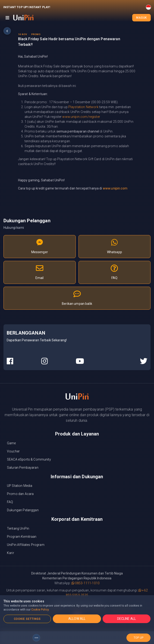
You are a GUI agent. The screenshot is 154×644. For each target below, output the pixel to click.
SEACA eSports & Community (29, 459)
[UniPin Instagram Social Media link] (44, 361)
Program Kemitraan (22, 537)
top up (138, 638)
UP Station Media (20, 486)
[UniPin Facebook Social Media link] (10, 361)
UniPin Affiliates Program (26, 545)
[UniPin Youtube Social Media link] (80, 361)
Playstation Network (83, 107)
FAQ (10, 502)
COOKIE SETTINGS (27, 619)
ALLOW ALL (77, 619)
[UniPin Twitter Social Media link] (144, 361)
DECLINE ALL (127, 619)
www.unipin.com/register (81, 117)
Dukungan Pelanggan (23, 510)
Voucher (13, 451)
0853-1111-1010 (86, 583)
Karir (11, 553)
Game (11, 443)
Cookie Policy (40, 610)
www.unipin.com (115, 188)
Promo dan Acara (20, 494)
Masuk (141, 18)
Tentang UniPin (18, 528)
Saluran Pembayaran (23, 468)
